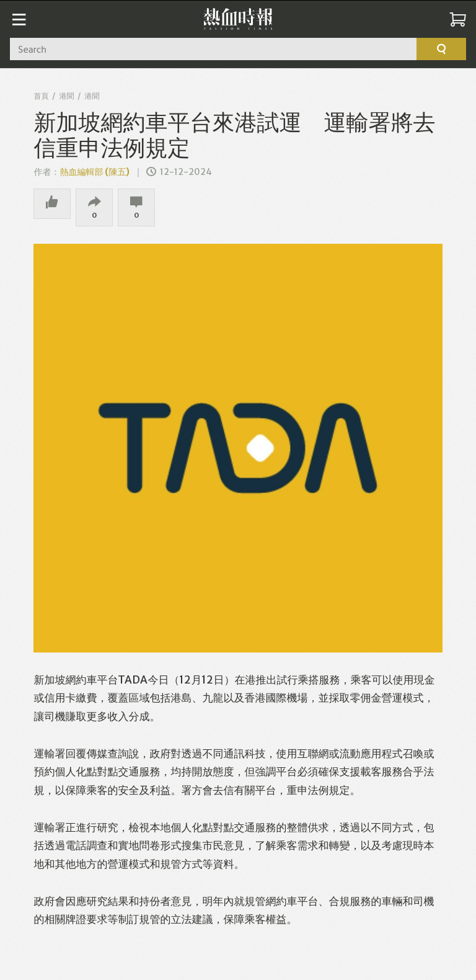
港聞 (66, 96)
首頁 (41, 96)
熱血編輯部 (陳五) (95, 172)
